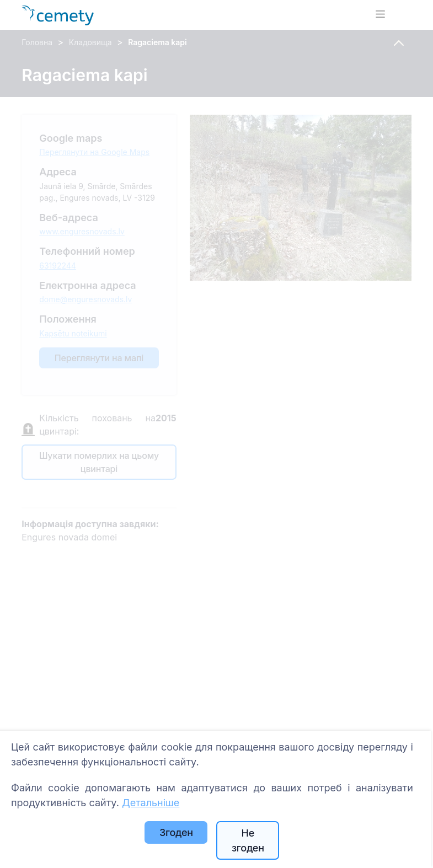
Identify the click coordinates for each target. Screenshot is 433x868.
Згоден (176, 832)
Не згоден (248, 840)
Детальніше (151, 803)
